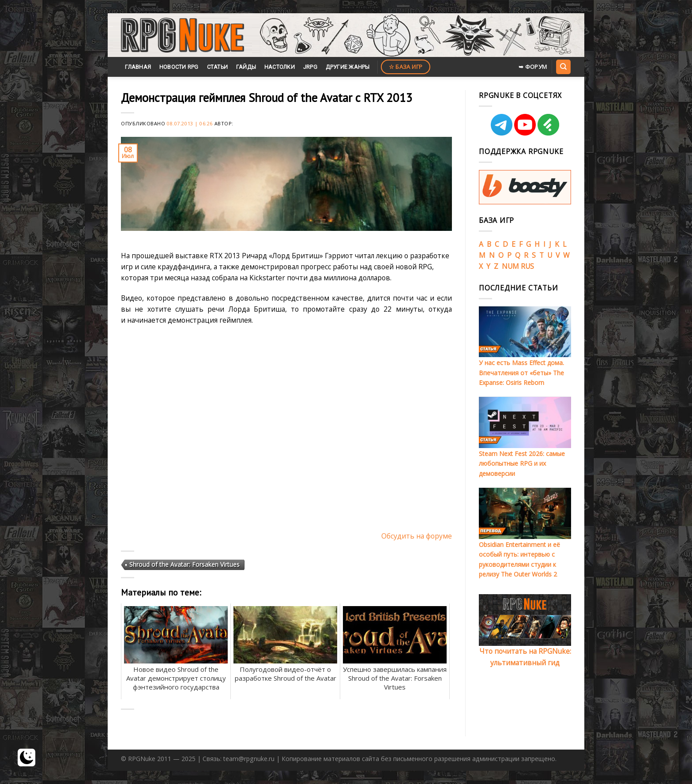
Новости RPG (179, 67)
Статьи (218, 67)
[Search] (563, 67)
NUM (510, 266)
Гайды (246, 67)
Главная (138, 67)
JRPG (310, 67)
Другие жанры (348, 67)
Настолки (280, 67)
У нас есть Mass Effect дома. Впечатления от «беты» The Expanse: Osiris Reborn (521, 373)
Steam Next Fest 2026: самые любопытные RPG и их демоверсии (522, 464)
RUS (527, 266)
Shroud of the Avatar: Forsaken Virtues (184, 564)
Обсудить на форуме (417, 536)
